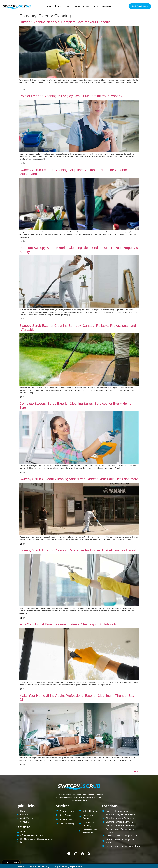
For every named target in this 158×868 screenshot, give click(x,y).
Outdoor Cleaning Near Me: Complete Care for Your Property (65, 22)
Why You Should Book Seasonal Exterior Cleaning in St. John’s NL (69, 624)
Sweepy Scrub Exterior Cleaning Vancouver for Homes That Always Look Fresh (78, 550)
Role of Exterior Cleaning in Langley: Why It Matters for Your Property (71, 96)
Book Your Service (11, 862)
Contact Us (106, 6)
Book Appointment (140, 6)
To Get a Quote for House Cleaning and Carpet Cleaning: (43, 866)
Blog (96, 6)
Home (49, 6)
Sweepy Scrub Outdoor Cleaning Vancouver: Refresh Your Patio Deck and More (79, 479)
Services (69, 6)
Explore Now (76, 866)
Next (136, 771)
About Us (58, 6)
